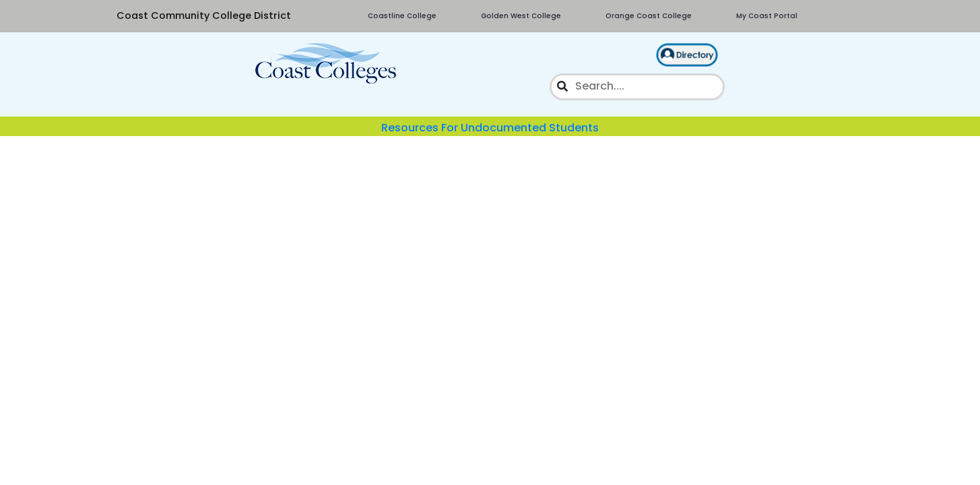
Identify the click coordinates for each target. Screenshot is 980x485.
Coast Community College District (204, 15)
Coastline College (402, 16)
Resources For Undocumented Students (490, 128)
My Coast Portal (767, 16)
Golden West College (521, 16)
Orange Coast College (649, 16)
